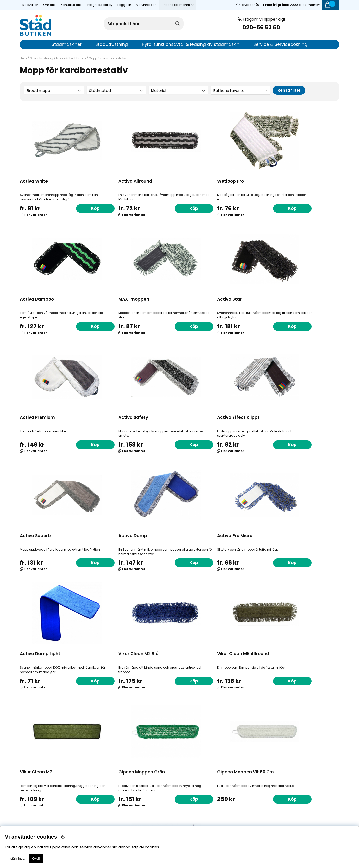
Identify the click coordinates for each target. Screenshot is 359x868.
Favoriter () (248, 5)
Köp (81, 208)
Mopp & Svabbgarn (71, 58)
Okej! (36, 858)
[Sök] (144, 24)
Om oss (49, 5)
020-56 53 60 (261, 28)
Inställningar (17, 858)
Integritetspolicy (99, 5)
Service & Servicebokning (280, 44)
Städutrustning (42, 58)
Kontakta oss (71, 5)
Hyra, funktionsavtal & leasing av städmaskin (191, 44)
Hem (23, 58)
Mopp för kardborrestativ (107, 58)
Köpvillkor (30, 5)
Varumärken (146, 5)
